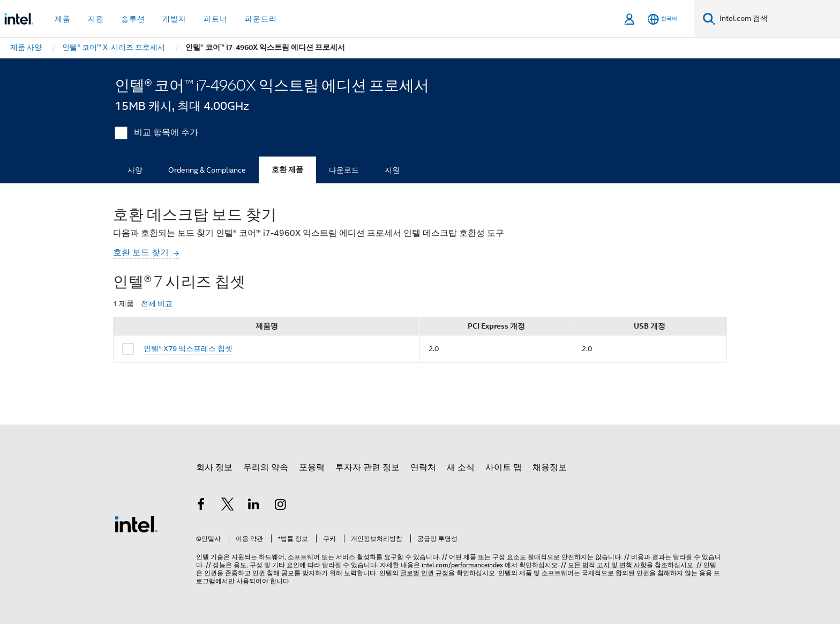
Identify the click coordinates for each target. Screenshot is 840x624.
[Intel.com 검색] (778, 19)
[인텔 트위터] (228, 506)
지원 (392, 170)
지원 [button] (96, 19)
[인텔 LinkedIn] (254, 506)
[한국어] (662, 19)
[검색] (709, 18)
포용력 (312, 467)
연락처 (423, 467)
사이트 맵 (504, 467)
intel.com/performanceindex (462, 565)
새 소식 (461, 467)
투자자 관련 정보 (367, 467)
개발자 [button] (174, 19)
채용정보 (550, 467)
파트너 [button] (216, 19)
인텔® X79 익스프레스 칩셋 (188, 348)
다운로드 (344, 170)
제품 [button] (63, 19)
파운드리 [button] (261, 19)
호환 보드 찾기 (142, 252)
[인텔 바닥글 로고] (136, 524)
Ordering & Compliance (207, 170)
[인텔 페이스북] (201, 506)
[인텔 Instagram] (281, 506)
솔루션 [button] (133, 19)
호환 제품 (287, 170)
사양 (135, 170)
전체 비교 (157, 304)
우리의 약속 (266, 467)
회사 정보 (214, 467)
